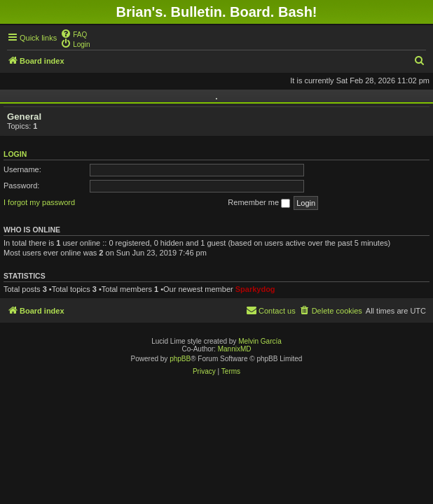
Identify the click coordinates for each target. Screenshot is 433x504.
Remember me (259, 203)
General (24, 117)
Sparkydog (255, 289)
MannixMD (235, 349)
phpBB (180, 359)
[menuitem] (74, 34)
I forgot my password (39, 202)
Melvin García (260, 341)
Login (15, 154)
